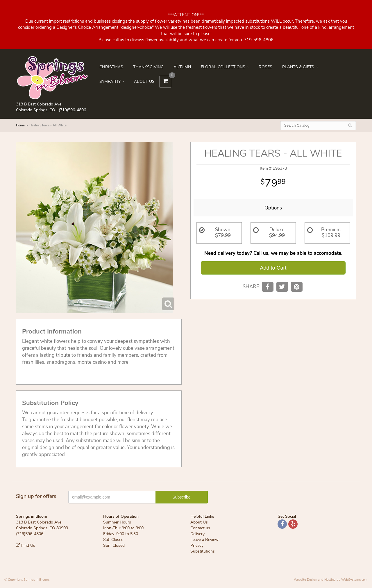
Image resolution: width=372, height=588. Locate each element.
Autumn (182, 67)
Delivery (197, 534)
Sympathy (110, 81)
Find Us (26, 545)
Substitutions (203, 551)
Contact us (200, 528)
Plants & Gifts (298, 67)
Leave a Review (204, 540)
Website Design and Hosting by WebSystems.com (331, 580)
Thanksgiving (148, 67)
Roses (265, 67)
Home (20, 125)
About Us (144, 81)
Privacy (197, 545)
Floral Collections (223, 67)
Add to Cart (273, 268)
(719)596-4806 (72, 110)
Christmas (111, 67)
